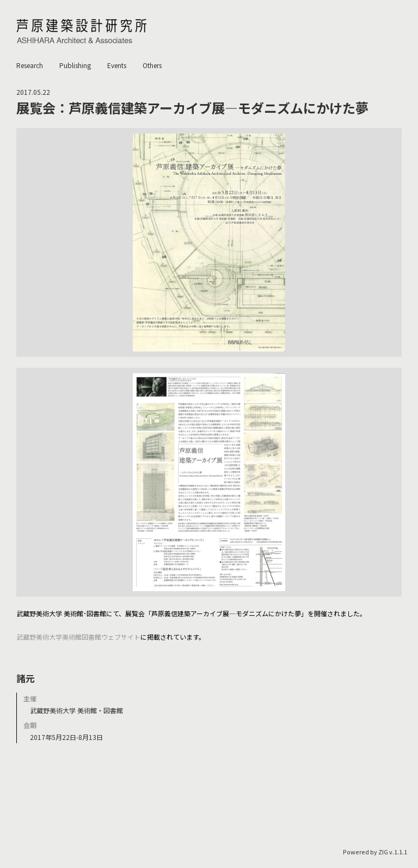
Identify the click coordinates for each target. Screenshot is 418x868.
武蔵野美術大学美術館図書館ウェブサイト (78, 637)
